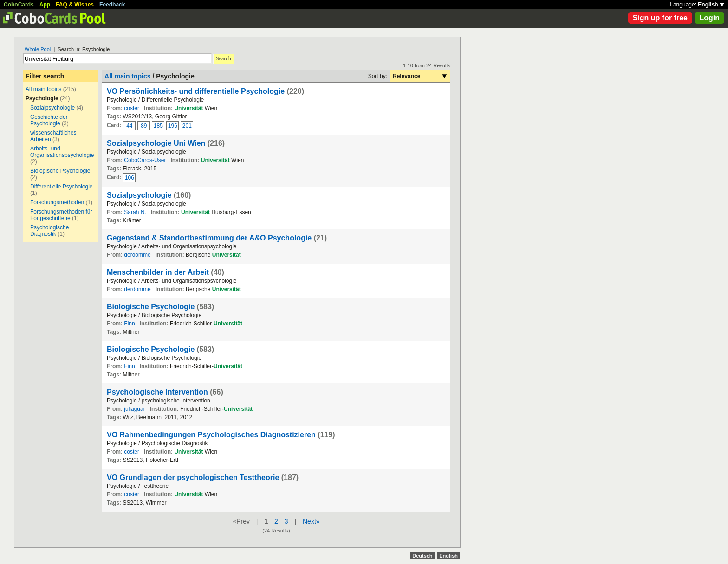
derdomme (137, 255)
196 (173, 126)
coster (132, 108)
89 (144, 126)
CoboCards (19, 5)
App (45, 5)
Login (709, 18)
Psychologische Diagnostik (49, 231)
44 (129, 126)
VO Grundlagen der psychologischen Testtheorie (193, 477)
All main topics (43, 89)
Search (224, 58)
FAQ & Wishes (75, 5)
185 (158, 126)
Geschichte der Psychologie (49, 120)
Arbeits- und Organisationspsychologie (62, 152)
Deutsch (422, 556)
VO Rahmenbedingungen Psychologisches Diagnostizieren (211, 435)
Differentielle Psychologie (62, 187)
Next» (311, 521)
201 (187, 126)
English (711, 5)
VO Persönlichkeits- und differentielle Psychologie (196, 91)
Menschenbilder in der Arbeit (158, 272)
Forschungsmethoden (57, 202)
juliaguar (134, 409)
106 (130, 178)
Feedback (112, 5)
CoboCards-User (145, 160)
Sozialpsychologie (52, 108)
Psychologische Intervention (157, 392)
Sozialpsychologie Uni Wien (156, 143)
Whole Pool (38, 49)
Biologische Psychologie (60, 171)
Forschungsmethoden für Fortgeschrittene (61, 215)
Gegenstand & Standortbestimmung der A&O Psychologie (209, 238)
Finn (129, 324)
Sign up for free (660, 18)
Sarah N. (135, 212)
